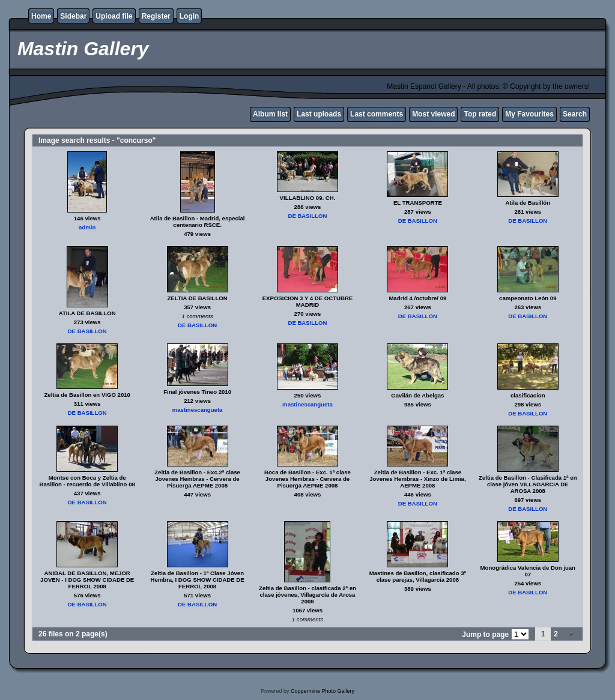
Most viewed (433, 114)
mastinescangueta (198, 410)
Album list (270, 114)
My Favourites (529, 114)
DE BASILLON (307, 216)
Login (189, 16)
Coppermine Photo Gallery (323, 691)
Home (41, 16)
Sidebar (73, 16)
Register (156, 16)
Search (575, 114)
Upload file (114, 16)
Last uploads (319, 114)
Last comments (377, 114)
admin (87, 227)
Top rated (480, 114)
